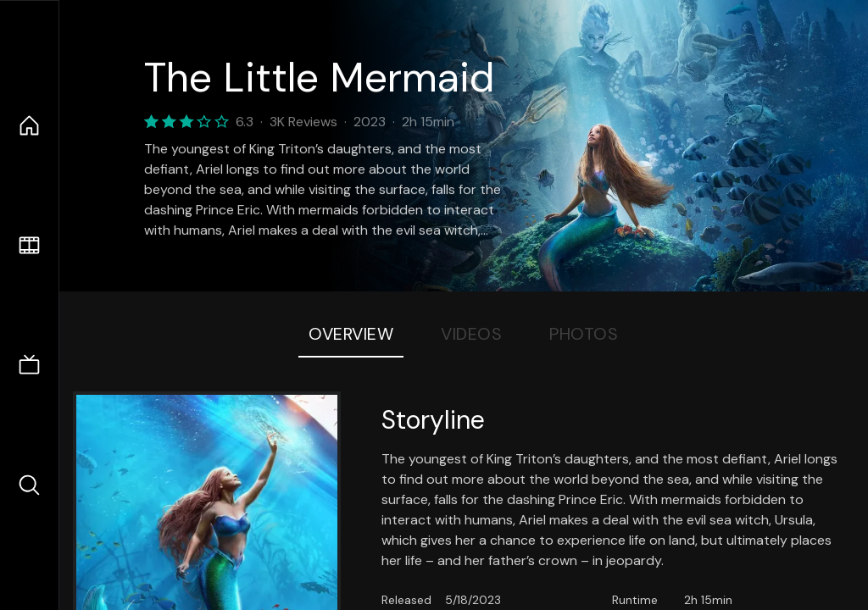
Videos (471, 334)
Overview (351, 334)
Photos (584, 334)
